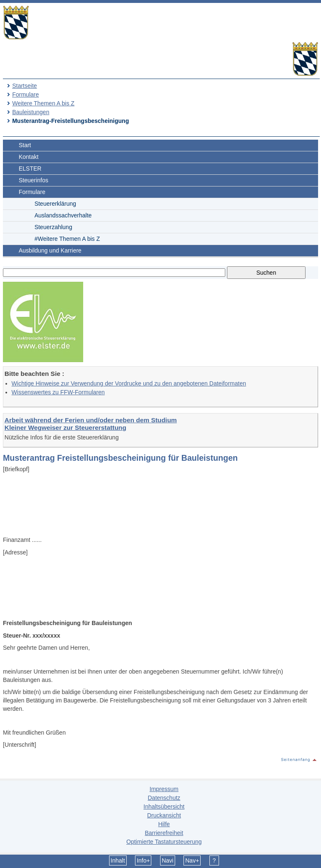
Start (25, 145)
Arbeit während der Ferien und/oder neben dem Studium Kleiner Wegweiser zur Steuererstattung (91, 424)
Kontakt (29, 157)
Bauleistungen (31, 112)
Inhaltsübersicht (164, 807)
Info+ (143, 860)
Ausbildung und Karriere (50, 250)
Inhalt (118, 860)
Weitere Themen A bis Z (43, 103)
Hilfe (164, 824)
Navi (168, 860)
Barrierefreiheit (164, 833)
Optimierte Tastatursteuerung (164, 842)
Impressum (164, 789)
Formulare (25, 94)
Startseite (24, 86)
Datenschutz (164, 798)
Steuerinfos (34, 180)
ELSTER (30, 168)
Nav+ (192, 860)
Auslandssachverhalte (63, 215)
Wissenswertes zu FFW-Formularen (58, 392)
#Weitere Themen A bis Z (67, 239)
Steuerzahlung (53, 227)
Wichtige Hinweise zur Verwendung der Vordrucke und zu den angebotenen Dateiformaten (129, 383)
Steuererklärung (55, 204)
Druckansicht (164, 815)
